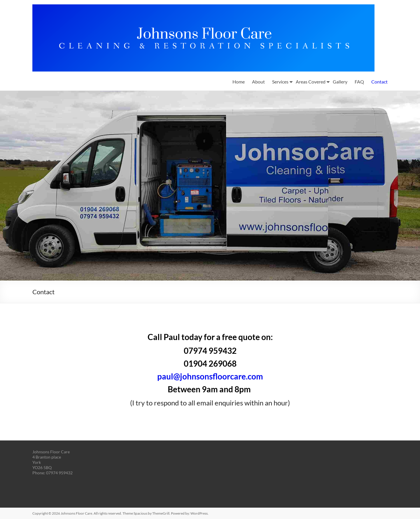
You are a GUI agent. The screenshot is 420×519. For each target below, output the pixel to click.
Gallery (340, 82)
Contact (379, 82)
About (258, 82)
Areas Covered (311, 82)
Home (239, 82)
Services (280, 82)
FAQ (359, 82)
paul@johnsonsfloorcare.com (210, 376)
